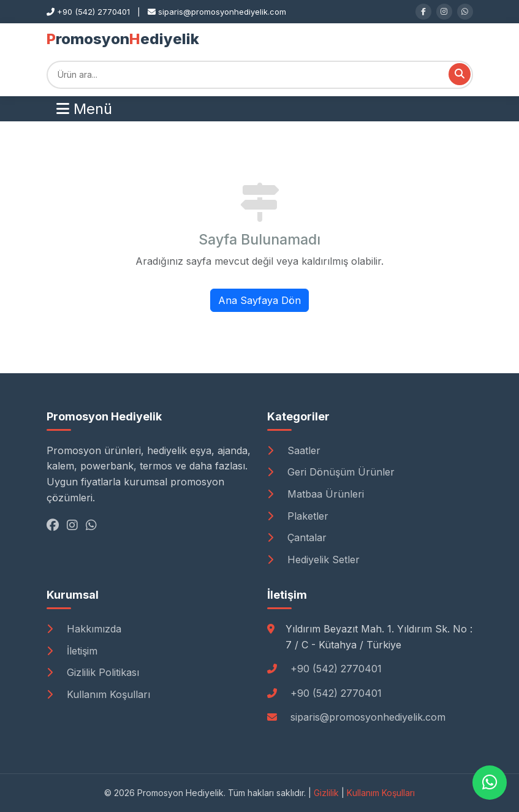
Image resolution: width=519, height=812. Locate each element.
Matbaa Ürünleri (316, 494)
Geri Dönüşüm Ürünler (331, 472)
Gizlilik (326, 793)
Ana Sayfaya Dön (259, 300)
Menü (84, 109)
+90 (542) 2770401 (336, 669)
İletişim (72, 651)
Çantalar (297, 537)
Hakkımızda (84, 629)
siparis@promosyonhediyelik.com (368, 717)
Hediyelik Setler (313, 560)
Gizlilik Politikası (93, 672)
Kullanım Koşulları (98, 694)
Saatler (294, 450)
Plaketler (298, 516)
